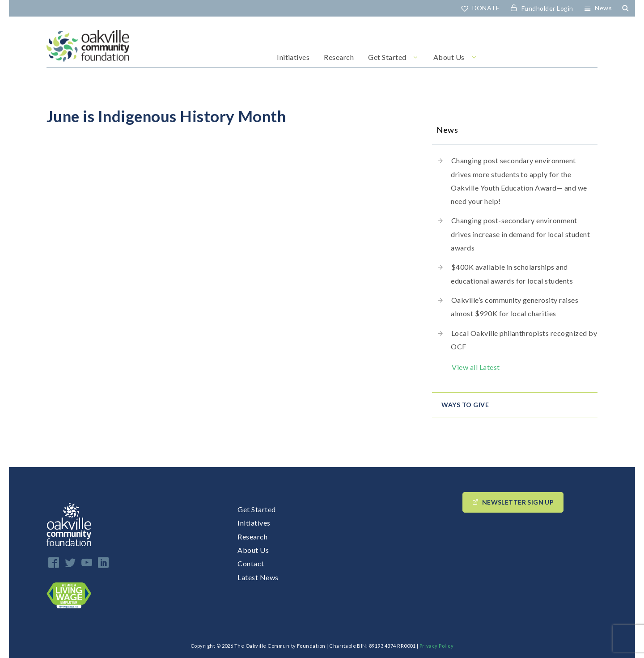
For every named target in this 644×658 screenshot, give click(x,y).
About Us (449, 57)
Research (339, 57)
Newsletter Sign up (518, 502)
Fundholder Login (547, 8)
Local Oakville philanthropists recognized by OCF (524, 340)
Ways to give (465, 405)
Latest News (258, 577)
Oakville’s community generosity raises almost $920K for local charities (515, 307)
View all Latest (476, 367)
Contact (251, 563)
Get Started (387, 57)
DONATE (486, 8)
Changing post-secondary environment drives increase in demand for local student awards (520, 234)
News (603, 8)
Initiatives (293, 57)
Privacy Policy (437, 646)
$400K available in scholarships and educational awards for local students (512, 274)
